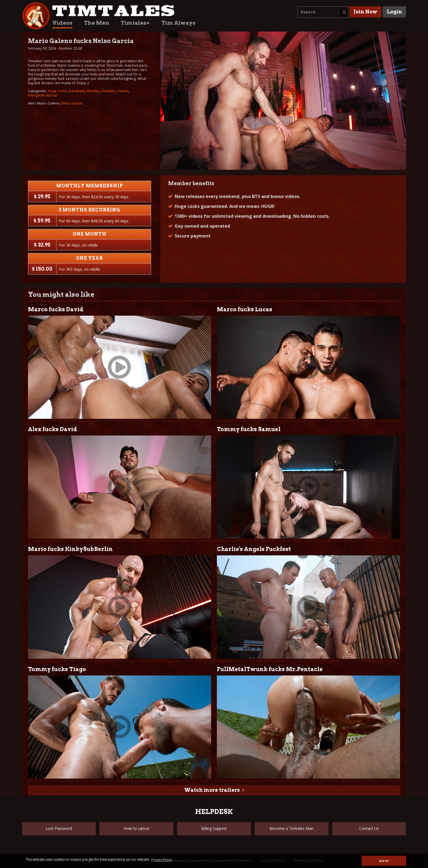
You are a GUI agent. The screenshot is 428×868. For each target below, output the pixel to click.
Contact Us (369, 828)
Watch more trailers (212, 790)
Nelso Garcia (72, 103)
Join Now (365, 12)
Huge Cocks (57, 91)
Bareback (77, 91)
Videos (62, 23)
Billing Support (214, 828)
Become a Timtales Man (291, 828)
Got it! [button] (384, 861)
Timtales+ (135, 23)
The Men (97, 23)
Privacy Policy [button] (162, 860)
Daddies (109, 91)
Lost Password (59, 828)
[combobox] (323, 12)
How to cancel (136, 828)
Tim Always (178, 23)
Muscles (93, 91)
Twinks (123, 91)
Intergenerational (42, 95)
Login (394, 12)
